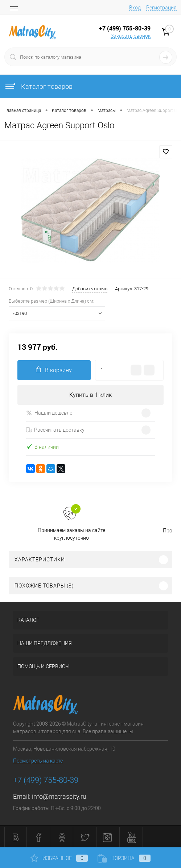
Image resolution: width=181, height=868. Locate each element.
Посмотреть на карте (38, 761)
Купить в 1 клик (90, 395)
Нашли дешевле (49, 413)
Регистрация (161, 8)
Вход (135, 8)
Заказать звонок (131, 36)
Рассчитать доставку (55, 430)
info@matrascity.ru (59, 796)
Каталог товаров (38, 86)
